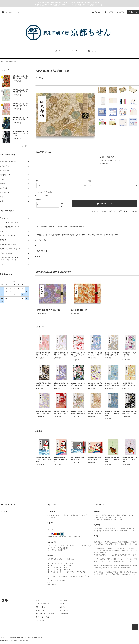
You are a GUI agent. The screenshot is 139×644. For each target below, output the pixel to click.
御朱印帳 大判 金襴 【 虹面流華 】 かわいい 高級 (78, 413)
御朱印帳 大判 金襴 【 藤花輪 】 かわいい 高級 (43, 413)
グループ (76, 51)
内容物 (39, 256)
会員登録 (110, 12)
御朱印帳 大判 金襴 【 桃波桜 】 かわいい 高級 (61, 354)
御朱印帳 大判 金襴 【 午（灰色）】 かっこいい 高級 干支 (44, 460)
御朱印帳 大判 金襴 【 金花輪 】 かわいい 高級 (130, 384)
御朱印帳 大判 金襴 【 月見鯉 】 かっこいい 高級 (21, 119)
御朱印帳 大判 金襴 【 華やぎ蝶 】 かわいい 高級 (95, 384)
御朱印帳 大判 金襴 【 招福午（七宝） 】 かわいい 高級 (130, 460)
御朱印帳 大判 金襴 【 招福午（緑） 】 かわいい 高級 (112, 460)
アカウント (98, 12)
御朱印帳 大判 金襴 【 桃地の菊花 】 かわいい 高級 (21, 105)
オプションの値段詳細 (100, 211)
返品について (113, 211)
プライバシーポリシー (44, 617)
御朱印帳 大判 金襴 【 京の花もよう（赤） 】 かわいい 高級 (78, 355)
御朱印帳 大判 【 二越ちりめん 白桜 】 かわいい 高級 (129, 355)
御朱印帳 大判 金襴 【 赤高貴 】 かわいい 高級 (61, 413)
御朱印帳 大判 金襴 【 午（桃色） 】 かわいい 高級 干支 (61, 460)
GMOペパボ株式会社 (27, 637)
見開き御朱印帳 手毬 (79, 310)
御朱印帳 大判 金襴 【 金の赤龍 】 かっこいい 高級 (21, 77)
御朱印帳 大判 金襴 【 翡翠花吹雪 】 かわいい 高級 (21, 91)
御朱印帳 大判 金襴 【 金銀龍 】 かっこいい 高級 (130, 413)
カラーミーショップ (5, 637)
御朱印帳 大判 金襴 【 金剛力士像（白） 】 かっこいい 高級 (21, 134)
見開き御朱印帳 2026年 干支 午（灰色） (78, 459)
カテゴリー (60, 51)
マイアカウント (65, 600)
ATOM (43, 620)
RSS (38, 620)
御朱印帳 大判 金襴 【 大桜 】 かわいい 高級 (78, 384)
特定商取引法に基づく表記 (128, 211)
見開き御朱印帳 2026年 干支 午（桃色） (95, 459)
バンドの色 (39, 78)
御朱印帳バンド (42, 251)
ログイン (121, 12)
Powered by (14, 641)
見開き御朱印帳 (12, 62)
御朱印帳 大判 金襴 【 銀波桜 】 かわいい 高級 (112, 354)
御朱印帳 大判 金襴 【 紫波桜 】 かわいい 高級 (61, 384)
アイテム (133, 12)
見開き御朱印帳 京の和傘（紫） (49, 310)
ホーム (45, 51)
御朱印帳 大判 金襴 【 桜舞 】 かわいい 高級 (95, 354)
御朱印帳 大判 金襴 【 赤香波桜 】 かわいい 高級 (95, 413)
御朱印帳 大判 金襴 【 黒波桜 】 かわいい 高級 (43, 384)
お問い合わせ (91, 51)
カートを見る (64, 610)
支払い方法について (43, 604)
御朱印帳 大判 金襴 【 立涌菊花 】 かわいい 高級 (112, 384)
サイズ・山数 (41, 240)
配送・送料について (43, 607)
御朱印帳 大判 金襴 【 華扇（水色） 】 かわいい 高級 (112, 414)
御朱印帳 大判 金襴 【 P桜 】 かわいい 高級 (43, 354)
